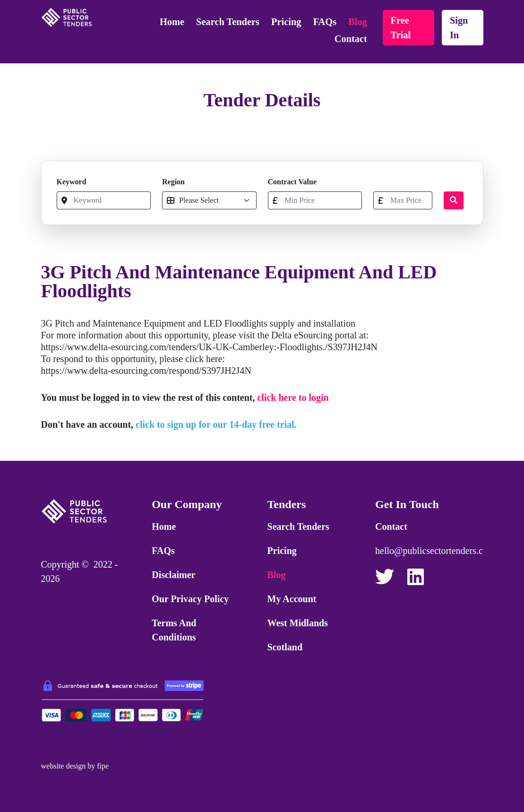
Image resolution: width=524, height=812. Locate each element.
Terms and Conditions (174, 630)
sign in (459, 28)
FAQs (325, 22)
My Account (292, 599)
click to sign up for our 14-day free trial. (216, 424)
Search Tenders (228, 22)
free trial (401, 28)
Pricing (286, 22)
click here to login (293, 397)
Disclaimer (173, 575)
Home (172, 22)
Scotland (285, 647)
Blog (358, 22)
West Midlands (298, 623)
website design (64, 766)
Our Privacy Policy (190, 599)
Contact (351, 39)
